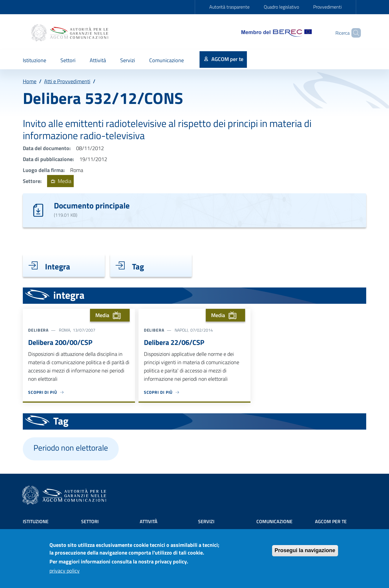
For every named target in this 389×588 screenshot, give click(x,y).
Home (30, 81)
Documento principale (92, 205)
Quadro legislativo (281, 7)
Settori (90, 521)
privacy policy (65, 574)
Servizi (206, 521)
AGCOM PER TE (331, 521)
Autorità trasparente (229, 7)
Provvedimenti (327, 7)
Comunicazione (274, 521)
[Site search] (354, 33)
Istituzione (36, 521)
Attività (149, 521)
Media (60, 181)
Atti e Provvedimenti (67, 81)
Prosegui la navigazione (305, 554)
